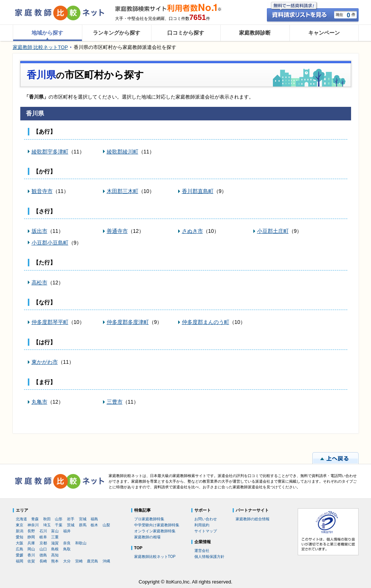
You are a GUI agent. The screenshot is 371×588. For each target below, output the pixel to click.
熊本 (55, 561)
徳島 (43, 555)
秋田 (47, 519)
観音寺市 (42, 191)
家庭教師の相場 (147, 537)
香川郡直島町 (198, 191)
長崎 (43, 561)
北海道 (21, 519)
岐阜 (43, 537)
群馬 (83, 525)
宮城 (83, 519)
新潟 (20, 531)
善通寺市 (117, 231)
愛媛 (20, 555)
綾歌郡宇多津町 (50, 152)
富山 (55, 531)
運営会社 (202, 551)
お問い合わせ (206, 519)
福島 (94, 519)
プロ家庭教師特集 (149, 519)
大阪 (20, 543)
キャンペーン (324, 33)
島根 (55, 549)
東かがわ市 (45, 362)
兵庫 (31, 543)
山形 (59, 519)
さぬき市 (192, 231)
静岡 (31, 537)
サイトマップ (206, 531)
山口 (43, 549)
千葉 (59, 525)
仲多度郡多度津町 (128, 322)
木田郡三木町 (123, 191)
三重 (55, 537)
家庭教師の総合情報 (253, 519)
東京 (20, 525)
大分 (67, 561)
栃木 (94, 525)
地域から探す (47, 33)
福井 (67, 531)
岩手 (71, 519)
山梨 (106, 525)
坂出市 (39, 231)
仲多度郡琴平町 (50, 322)
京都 (43, 543)
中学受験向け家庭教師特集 (157, 525)
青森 (35, 519)
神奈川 (33, 525)
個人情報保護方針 (209, 557)
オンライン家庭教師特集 (155, 531)
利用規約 (202, 525)
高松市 (39, 283)
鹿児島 (92, 561)
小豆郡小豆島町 (50, 243)
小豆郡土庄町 (273, 231)
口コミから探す (186, 33)
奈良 (67, 543)
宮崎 (79, 561)
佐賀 (31, 561)
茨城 (71, 525)
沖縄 (106, 561)
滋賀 (55, 543)
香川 (31, 555)
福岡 (20, 561)
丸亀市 (39, 402)
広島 (20, 549)
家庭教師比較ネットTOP (155, 557)
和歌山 (81, 543)
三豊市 (115, 402)
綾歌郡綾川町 (123, 152)
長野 (31, 531)
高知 (55, 555)
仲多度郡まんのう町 (206, 322)
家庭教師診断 (255, 33)
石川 (43, 531)
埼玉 (47, 525)
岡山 (31, 549)
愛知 (20, 537)
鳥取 (67, 549)
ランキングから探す (117, 33)
